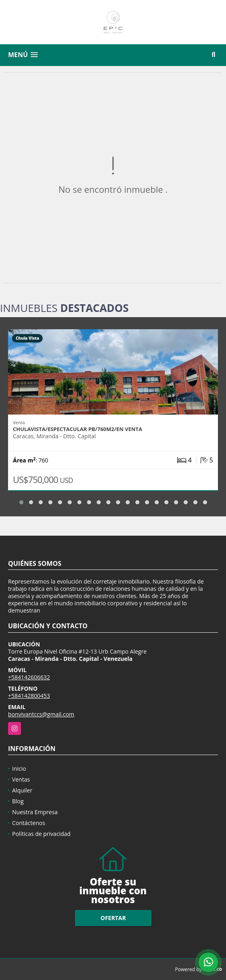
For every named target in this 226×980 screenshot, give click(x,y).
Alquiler (22, 790)
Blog (18, 801)
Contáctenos (29, 823)
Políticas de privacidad (41, 834)
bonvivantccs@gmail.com (41, 714)
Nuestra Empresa (35, 812)
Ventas (21, 779)
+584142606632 (29, 677)
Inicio (19, 769)
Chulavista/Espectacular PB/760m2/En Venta (78, 429)
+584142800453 (29, 696)
